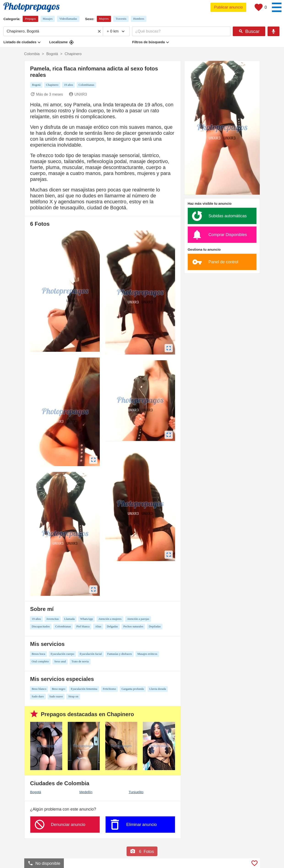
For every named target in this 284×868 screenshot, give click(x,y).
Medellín (86, 792)
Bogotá (36, 792)
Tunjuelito (136, 792)
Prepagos (30, 19)
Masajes (48, 19)
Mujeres (104, 19)
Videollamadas (68, 19)
